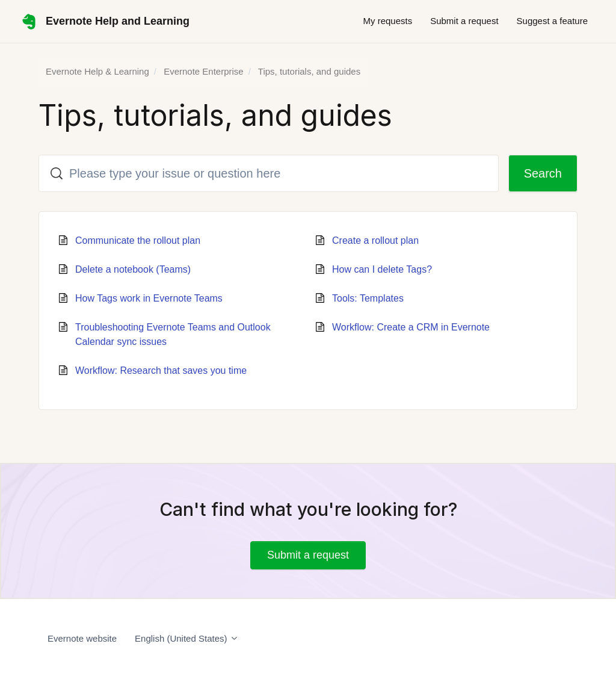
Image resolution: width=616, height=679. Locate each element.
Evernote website (82, 638)
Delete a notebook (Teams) (133, 269)
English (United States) (187, 638)
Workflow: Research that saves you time (161, 371)
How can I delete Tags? (382, 269)
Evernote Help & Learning (97, 71)
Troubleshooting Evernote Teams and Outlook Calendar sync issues (173, 334)
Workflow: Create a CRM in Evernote (411, 327)
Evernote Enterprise (204, 71)
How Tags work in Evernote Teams (149, 298)
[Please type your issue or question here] (269, 173)
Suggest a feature (552, 21)
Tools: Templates (368, 298)
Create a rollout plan (375, 240)
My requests (387, 21)
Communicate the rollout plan (138, 240)
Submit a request (464, 21)
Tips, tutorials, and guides (309, 71)
